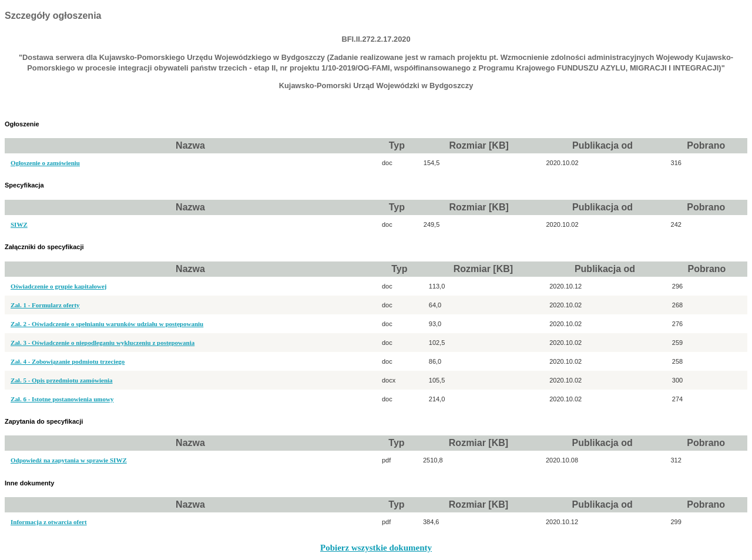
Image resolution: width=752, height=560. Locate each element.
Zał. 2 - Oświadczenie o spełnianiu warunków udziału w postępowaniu (107, 324)
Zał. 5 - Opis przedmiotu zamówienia (62, 380)
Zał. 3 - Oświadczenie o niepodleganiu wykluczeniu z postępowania (103, 343)
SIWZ (19, 224)
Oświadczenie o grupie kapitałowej (58, 286)
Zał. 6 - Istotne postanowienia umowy (62, 399)
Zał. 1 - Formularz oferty (45, 305)
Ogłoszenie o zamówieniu (45, 163)
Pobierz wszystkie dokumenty (376, 548)
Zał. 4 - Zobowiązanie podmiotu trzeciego (68, 361)
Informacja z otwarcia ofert (49, 522)
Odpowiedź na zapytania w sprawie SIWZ (69, 460)
